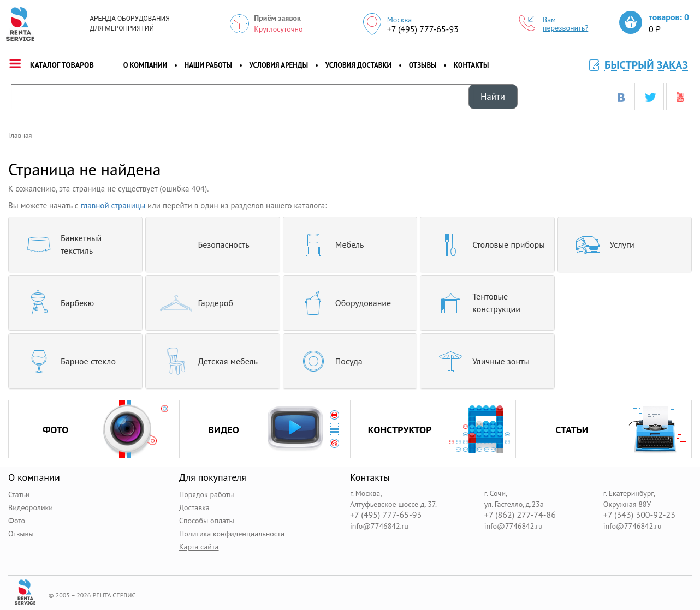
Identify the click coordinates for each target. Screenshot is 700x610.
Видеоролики (31, 507)
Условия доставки (358, 65)
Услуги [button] (600, 244)
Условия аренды (278, 65)
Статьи (19, 494)
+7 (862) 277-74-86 (520, 514)
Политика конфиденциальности (232, 533)
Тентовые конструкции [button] (474, 303)
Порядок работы (207, 494)
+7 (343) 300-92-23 (639, 514)
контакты (471, 65)
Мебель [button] (328, 244)
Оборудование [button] (341, 303)
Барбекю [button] (55, 303)
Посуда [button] (327, 361)
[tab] (75, 244)
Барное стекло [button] (66, 361)
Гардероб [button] (193, 303)
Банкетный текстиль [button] (59, 244)
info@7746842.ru (379, 525)
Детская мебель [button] (206, 361)
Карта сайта (199, 546)
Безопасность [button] (201, 244)
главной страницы (113, 205)
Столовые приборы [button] (487, 244)
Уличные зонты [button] (479, 361)
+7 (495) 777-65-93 (423, 29)
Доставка (194, 507)
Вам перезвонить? (554, 24)
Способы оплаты (207, 520)
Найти (493, 97)
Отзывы (423, 65)
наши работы (208, 65)
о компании (146, 65)
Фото (17, 520)
